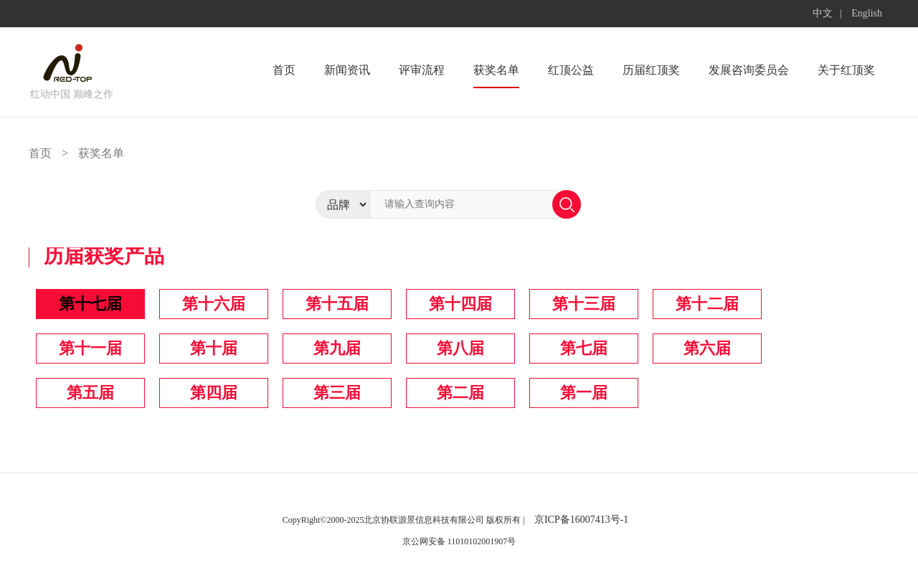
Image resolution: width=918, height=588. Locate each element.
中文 (823, 13)
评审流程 (422, 70)
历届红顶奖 (651, 70)
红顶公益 (571, 70)
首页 (284, 70)
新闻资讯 (347, 70)
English (867, 13)
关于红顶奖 (846, 70)
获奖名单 (496, 70)
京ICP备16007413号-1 (581, 520)
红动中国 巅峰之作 (72, 94)
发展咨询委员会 (749, 70)
